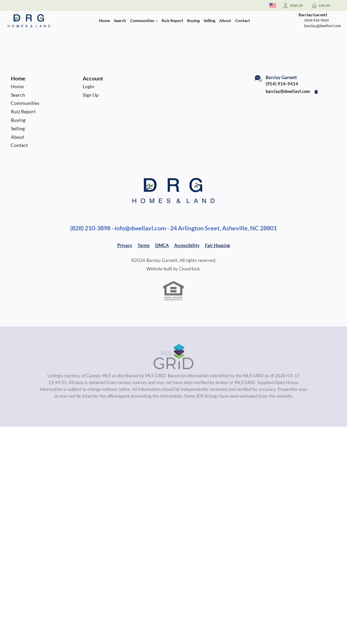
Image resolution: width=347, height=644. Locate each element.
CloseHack (189, 269)
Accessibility (187, 245)
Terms (144, 245)
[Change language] (273, 5)
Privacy (125, 245)
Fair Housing (218, 245)
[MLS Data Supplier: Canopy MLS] (174, 357)
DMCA (162, 245)
